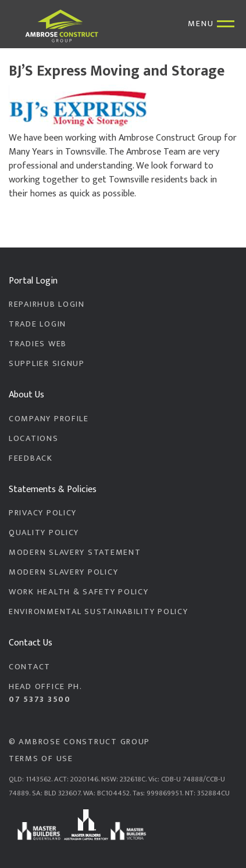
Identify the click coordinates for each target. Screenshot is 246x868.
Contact (30, 667)
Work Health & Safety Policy (79, 592)
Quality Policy (44, 533)
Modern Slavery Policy (63, 572)
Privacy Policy (43, 513)
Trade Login (38, 324)
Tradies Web (38, 344)
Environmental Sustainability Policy (98, 612)
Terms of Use (41, 759)
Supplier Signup (47, 364)
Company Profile (49, 419)
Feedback (31, 458)
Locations (34, 439)
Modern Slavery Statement (75, 553)
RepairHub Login (47, 304)
